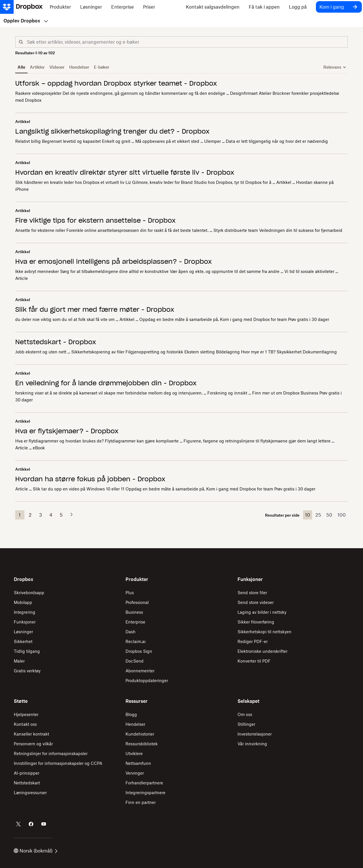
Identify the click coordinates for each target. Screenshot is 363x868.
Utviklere (134, 754)
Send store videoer (256, 602)
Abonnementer (140, 671)
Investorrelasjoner (255, 734)
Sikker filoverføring (256, 622)
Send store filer (252, 593)
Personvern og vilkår (33, 744)
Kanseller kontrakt (31, 734)
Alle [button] (21, 67)
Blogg (131, 714)
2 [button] (30, 515)
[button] (21, 42)
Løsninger (23, 632)
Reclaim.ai (136, 641)
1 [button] (20, 515)
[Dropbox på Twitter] (18, 824)
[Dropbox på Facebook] (31, 824)
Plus (130, 593)
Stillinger (246, 724)
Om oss (245, 714)
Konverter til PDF (254, 661)
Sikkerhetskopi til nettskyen (264, 632)
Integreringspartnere (145, 793)
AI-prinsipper (27, 773)
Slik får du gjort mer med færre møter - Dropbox (95, 309)
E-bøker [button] (102, 67)
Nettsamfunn (138, 763)
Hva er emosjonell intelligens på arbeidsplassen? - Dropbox (114, 261)
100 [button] (342, 515)
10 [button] (308, 515)
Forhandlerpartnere (144, 783)
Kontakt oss (25, 724)
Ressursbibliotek (142, 744)
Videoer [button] (57, 67)
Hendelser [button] (79, 67)
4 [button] (51, 515)
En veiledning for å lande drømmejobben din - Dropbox (106, 383)
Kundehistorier (140, 734)
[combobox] (187, 43)
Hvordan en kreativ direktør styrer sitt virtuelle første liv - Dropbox (125, 172)
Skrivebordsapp (29, 593)
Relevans (332, 67)
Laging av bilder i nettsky (262, 612)
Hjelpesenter (26, 714)
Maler (19, 661)
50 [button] (329, 515)
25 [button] (318, 515)
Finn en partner (141, 802)
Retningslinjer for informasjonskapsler (51, 754)
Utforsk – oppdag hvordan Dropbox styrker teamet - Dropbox (116, 83)
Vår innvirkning (252, 744)
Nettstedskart (27, 783)
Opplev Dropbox (26, 21)
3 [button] (40, 515)
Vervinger (135, 773)
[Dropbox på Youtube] (44, 824)
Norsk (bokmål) (36, 851)
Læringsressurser (30, 793)
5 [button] (61, 515)
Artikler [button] (37, 67)
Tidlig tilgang (27, 651)
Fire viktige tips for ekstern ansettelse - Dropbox (95, 220)
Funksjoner (25, 622)
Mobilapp (23, 602)
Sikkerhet (23, 641)
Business (134, 612)
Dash (131, 632)
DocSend (135, 661)
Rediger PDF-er (253, 641)
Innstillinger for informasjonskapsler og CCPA (58, 763)
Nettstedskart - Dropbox (56, 342)
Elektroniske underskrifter (262, 651)
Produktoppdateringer (147, 681)
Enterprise (135, 622)
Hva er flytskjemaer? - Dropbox (67, 431)
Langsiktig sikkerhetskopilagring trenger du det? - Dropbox (112, 131)
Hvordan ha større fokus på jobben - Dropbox (90, 479)
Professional (137, 602)
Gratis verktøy (27, 671)
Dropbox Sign (139, 651)
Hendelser (135, 724)
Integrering (25, 612)
